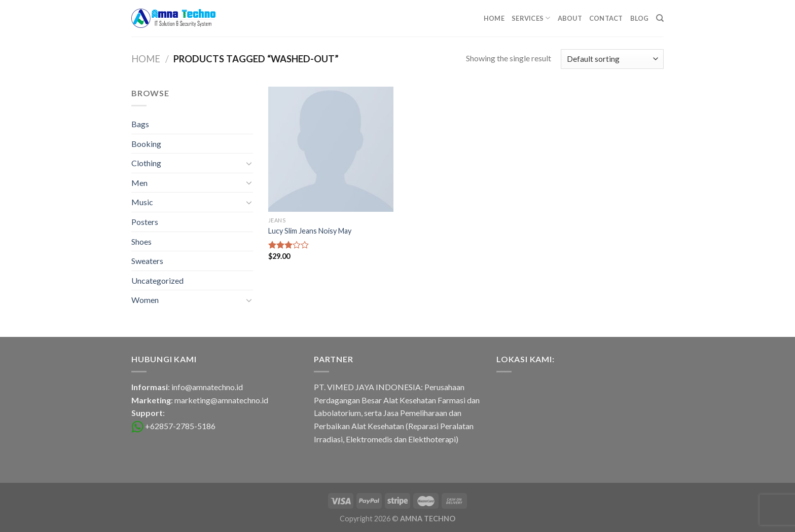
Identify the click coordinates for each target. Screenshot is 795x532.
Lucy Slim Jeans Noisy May (310, 231)
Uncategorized (157, 280)
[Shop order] (612, 59)
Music (142, 202)
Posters (145, 222)
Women (145, 300)
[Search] (660, 18)
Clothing (146, 163)
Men (139, 183)
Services (531, 18)
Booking (146, 144)
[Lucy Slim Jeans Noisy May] (331, 149)
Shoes (141, 241)
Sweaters (147, 261)
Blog (640, 18)
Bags (140, 124)
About (570, 18)
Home (494, 18)
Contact (606, 18)
